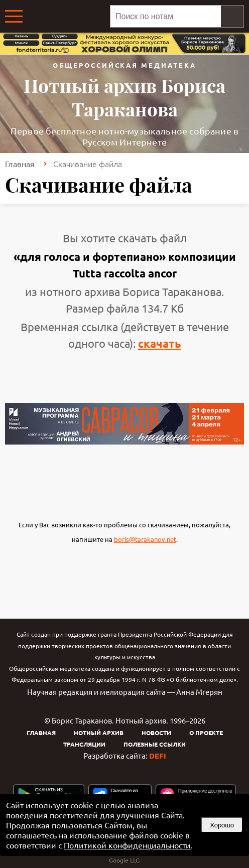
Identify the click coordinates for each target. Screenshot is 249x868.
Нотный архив (99, 733)
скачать (159, 343)
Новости (156, 733)
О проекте (206, 733)
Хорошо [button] (222, 825)
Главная (20, 164)
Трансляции (84, 744)
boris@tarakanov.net (145, 539)
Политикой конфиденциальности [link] (127, 845)
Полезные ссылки (155, 744)
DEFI (158, 756)
